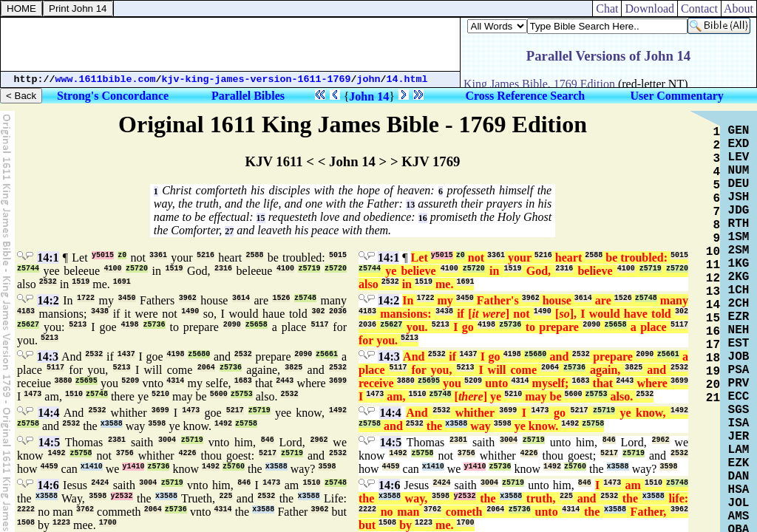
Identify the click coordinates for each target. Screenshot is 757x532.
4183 (26, 311)
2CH (739, 304)
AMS (739, 516)
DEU (739, 184)
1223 (61, 523)
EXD (739, 144)
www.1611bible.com (106, 79)
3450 (127, 298)
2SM (739, 250)
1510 (74, 394)
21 (713, 398)
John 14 (369, 96)
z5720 (137, 269)
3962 (188, 298)
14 (713, 305)
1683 (243, 381)
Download (649, 8)
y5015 (103, 255)
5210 (160, 394)
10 (713, 252)
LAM (739, 450)
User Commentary (677, 96)
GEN (739, 131)
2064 (206, 368)
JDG (739, 211)
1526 (281, 298)
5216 (206, 255)
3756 (125, 453)
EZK (739, 463)
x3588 (112, 424)
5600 (219, 394)
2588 (254, 255)
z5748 (305, 298)
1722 (86, 298)
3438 (100, 311)
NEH (739, 330)
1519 (174, 269)
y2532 (122, 496)
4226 (188, 453)
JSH (739, 197)
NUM (739, 171)
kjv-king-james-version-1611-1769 (257, 79)
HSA (739, 490)
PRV (739, 383)
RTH (739, 224)
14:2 (48, 300)
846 (268, 440)
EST (739, 344)
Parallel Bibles (248, 96)
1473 (33, 394)
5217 (235, 410)
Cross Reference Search (525, 96)
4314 (175, 381)
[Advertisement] (231, 44)
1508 (26, 523)
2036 (338, 311)
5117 (319, 325)
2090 (232, 325)
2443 (285, 381)
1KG (739, 264)
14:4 (48, 413)
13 (410, 205)
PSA (739, 370)
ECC (739, 397)
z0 (122, 255)
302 (318, 311)
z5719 (309, 269)
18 (713, 358)
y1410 (133, 467)
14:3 (48, 357)
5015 (338, 255)
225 (225, 496)
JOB (739, 357)
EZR (739, 317)
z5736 (155, 325)
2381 (117, 440)
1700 (108, 523)
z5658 (257, 325)
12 (713, 279)
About (739, 8)
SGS (739, 410)
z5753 (242, 394)
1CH (739, 290)
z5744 (28, 269)
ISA (739, 423)
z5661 (327, 354)
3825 (293, 368)
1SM (739, 237)
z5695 (86, 381)
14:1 (48, 258)
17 (713, 345)
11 (713, 265)
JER (739, 437)
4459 (50, 467)
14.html (407, 79)
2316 (223, 269)
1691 (122, 282)
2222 (26, 509)
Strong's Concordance (113, 96)
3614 (241, 298)
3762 (85, 509)
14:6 (48, 485)
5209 (130, 381)
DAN (739, 477)
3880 (63, 381)
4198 (130, 325)
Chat (607, 8)
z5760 (234, 467)
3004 (167, 440)
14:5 (49, 442)
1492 (338, 410)
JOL (739, 503)
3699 (338, 381)
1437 (126, 354)
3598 (157, 424)
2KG (739, 277)
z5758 (28, 424)
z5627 (28, 325)
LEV (739, 157)
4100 (113, 269)
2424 (100, 483)
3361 (158, 255)
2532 (48, 282)
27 (229, 231)
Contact (699, 8)
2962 (319, 440)
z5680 (199, 354)
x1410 (92, 467)
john (369, 79)
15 (261, 218)
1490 (190, 311)
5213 (78, 325)
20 (713, 385)
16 (423, 218)
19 (713, 372)
